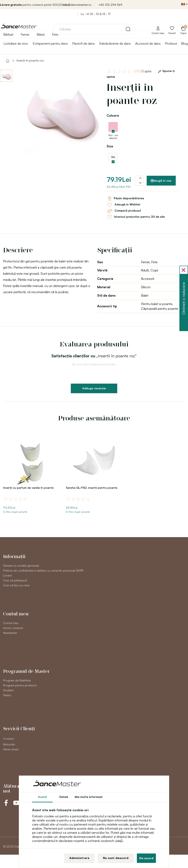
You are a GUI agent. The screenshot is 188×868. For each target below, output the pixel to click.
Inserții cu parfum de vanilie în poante (28, 488)
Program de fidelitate (17, 680)
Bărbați (8, 34)
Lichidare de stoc (16, 43)
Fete (55, 34)
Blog (184, 43)
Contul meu (11, 623)
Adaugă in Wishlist (123, 205)
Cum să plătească (15, 580)
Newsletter (10, 633)
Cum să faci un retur (16, 585)
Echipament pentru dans (50, 43)
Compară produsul (124, 211)
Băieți (41, 34)
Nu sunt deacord (116, 858)
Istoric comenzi (13, 628)
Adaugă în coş (161, 181)
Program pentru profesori (20, 685)
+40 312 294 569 (110, 5)
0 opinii (143, 71)
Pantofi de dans (83, 43)
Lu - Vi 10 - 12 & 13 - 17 (96, 14)
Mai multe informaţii (88, 797)
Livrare (7, 575)
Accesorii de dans (148, 43)
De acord (146, 858)
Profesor (171, 43)
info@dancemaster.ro (77, 5)
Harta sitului (11, 749)
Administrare (79, 858)
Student (8, 690)
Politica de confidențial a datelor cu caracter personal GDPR (43, 570)
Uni (113, 157)
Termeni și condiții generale (21, 566)
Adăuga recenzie (94, 388)
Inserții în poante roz (30, 60)
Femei (25, 34)
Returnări (9, 744)
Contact (9, 739)
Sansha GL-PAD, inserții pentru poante (92, 488)
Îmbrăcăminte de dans (115, 43)
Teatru (7, 695)
